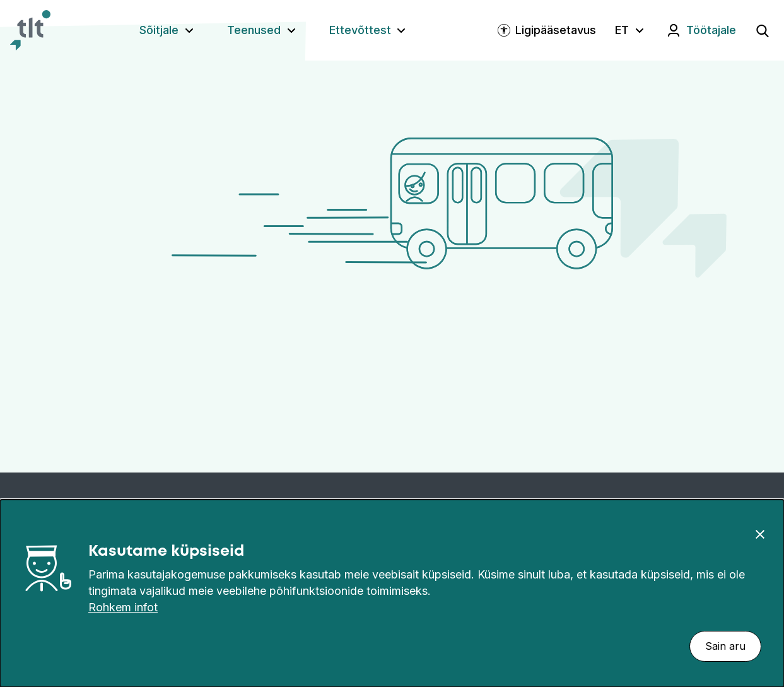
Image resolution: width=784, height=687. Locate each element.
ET (622, 30)
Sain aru (725, 646)
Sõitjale (159, 30)
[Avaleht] (30, 30)
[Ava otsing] (763, 30)
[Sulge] (760, 534)
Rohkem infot (123, 607)
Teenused (254, 30)
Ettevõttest (360, 30)
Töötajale (711, 30)
